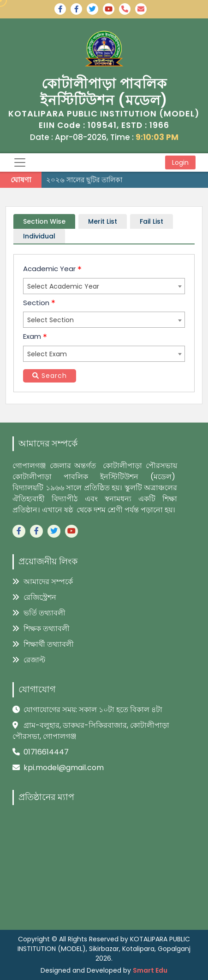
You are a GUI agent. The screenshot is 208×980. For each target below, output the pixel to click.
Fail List (152, 221)
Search (50, 376)
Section (39, 303)
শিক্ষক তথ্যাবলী (41, 629)
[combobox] (104, 286)
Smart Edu (150, 970)
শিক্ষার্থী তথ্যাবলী (43, 644)
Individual (39, 236)
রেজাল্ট (29, 660)
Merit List (103, 221)
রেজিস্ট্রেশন (34, 597)
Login (180, 162)
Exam (35, 336)
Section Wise (44, 221)
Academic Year (52, 269)
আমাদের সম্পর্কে (43, 582)
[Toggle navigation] (20, 162)
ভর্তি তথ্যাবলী (39, 613)
